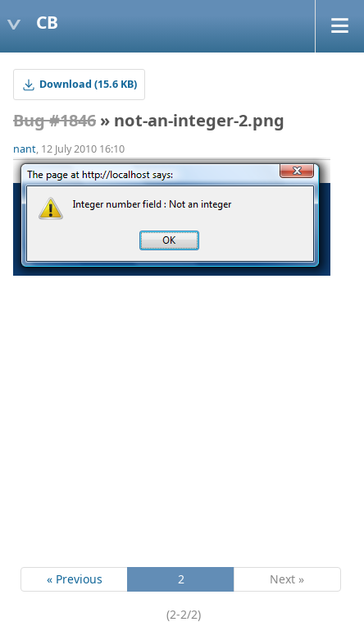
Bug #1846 (55, 120)
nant (25, 149)
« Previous (75, 579)
